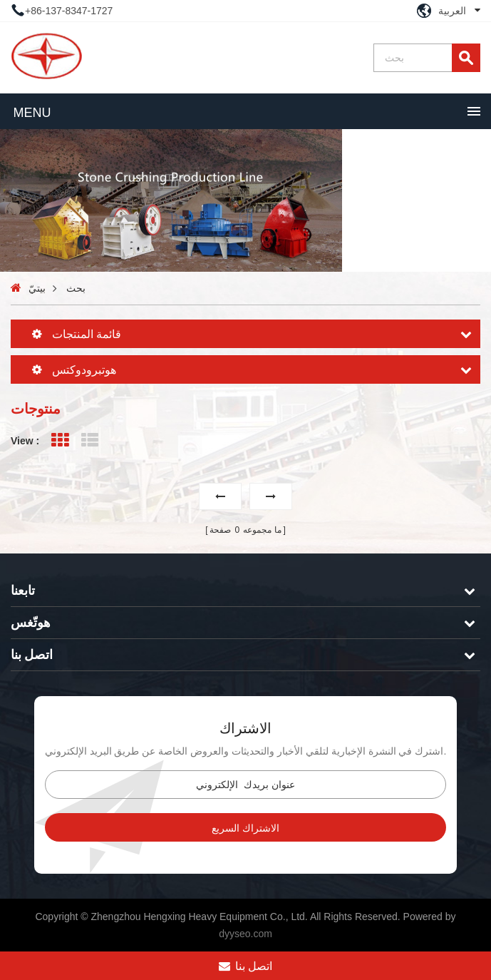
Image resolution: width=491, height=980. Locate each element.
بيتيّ (37, 288)
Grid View (60, 440)
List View (90, 440)
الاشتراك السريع (246, 828)
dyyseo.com (246, 934)
